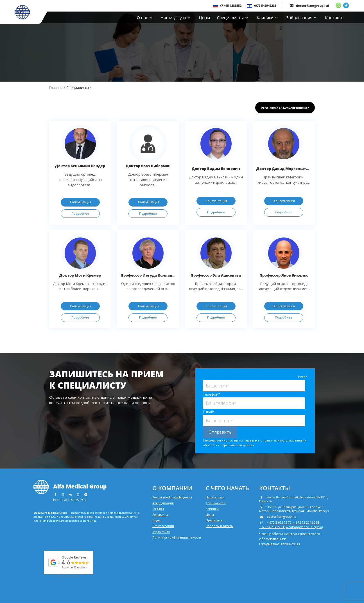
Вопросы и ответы (220, 526)
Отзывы (158, 509)
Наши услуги (175, 17)
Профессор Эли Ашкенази (216, 275)
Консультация (81, 202)
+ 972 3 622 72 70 (279, 523)
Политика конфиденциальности (177, 537)
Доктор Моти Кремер (80, 275)
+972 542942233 (262, 6)
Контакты (335, 17)
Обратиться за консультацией (285, 108)
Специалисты (232, 17)
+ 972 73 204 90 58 (306, 523)
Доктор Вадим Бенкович (216, 169)
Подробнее (80, 213)
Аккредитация (163, 503)
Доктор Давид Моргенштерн (285, 169)
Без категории (163, 526)
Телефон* (212, 394)
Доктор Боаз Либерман (148, 166)
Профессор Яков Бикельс (284, 275)
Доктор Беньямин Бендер (80, 166)
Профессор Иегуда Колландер (150, 275)
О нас (144, 17)
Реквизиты (160, 515)
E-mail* (209, 412)
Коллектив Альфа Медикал (172, 497)
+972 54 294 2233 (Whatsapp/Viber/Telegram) (291, 527)
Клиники (267, 17)
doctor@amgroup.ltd (309, 6)
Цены (204, 17)
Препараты (214, 520)
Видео (157, 520)
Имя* (303, 377)
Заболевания (301, 17)
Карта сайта (161, 532)
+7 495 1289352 (227, 6)
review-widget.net (74, 576)
